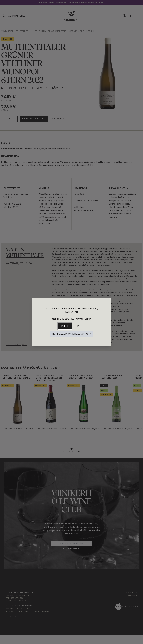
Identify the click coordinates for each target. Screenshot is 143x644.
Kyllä (65, 326)
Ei (78, 326)
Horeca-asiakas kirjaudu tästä (72, 334)
